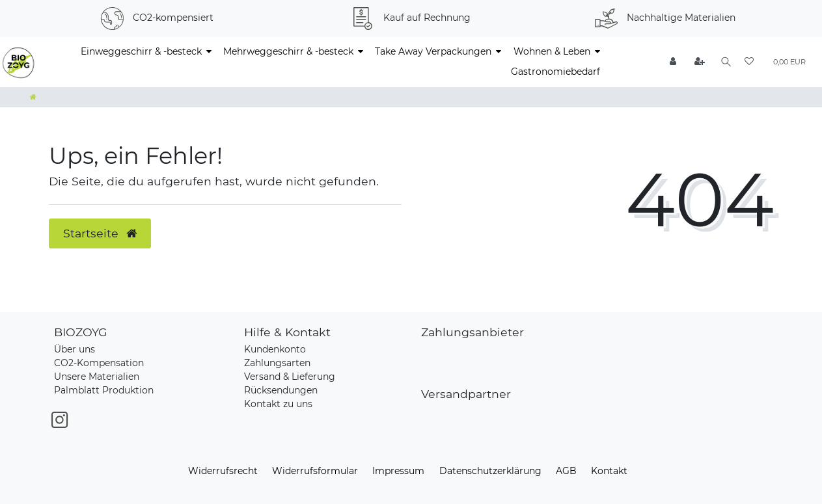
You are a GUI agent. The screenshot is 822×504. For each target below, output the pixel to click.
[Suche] (724, 62)
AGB (566, 471)
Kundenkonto (275, 349)
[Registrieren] (698, 62)
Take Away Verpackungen (433, 51)
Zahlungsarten (277, 363)
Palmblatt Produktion (104, 390)
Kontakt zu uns (278, 404)
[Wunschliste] (749, 62)
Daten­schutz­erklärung (490, 471)
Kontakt (609, 471)
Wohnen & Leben (552, 51)
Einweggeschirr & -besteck (141, 51)
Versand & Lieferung (290, 377)
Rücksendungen (281, 390)
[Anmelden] (671, 62)
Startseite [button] (100, 233)
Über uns (75, 349)
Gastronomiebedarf (555, 72)
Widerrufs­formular (315, 471)
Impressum (398, 471)
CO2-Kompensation (99, 363)
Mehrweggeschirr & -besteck (288, 51)
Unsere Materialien (97, 377)
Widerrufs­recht (223, 471)
